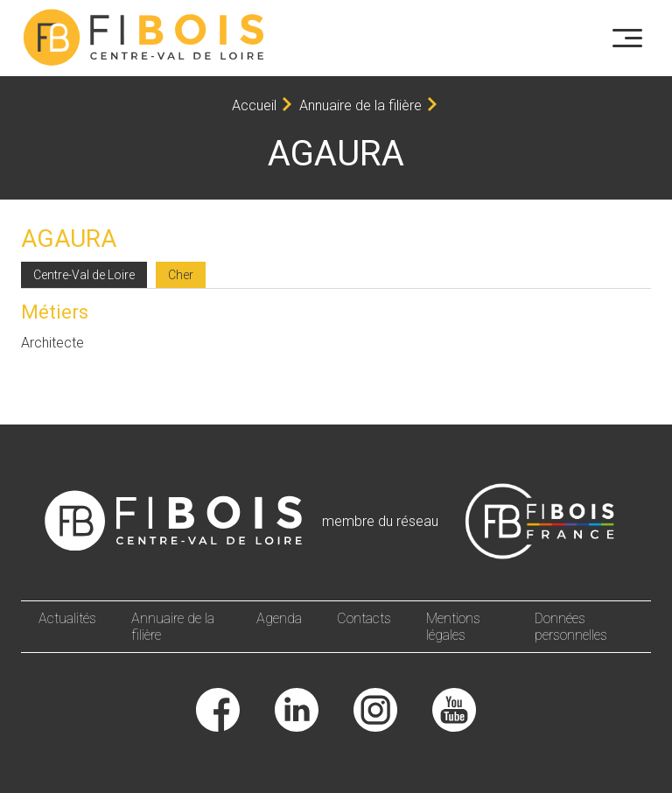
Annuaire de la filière (360, 105)
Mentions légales (453, 627)
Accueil (254, 105)
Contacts (364, 618)
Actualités (67, 618)
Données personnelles (571, 627)
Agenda (279, 618)
